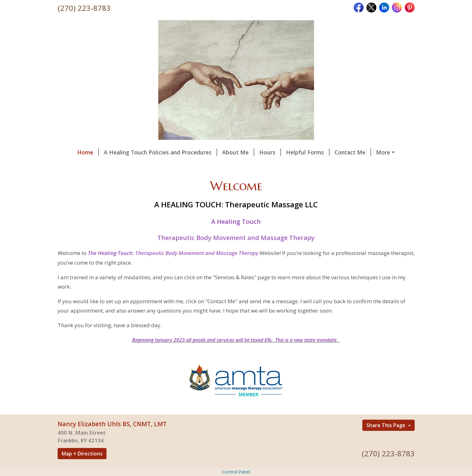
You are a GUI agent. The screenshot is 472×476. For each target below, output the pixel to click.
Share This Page (386, 425)
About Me (238, 152)
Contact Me (353, 152)
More (383, 152)
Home (88, 152)
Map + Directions (82, 454)
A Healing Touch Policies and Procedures (160, 152)
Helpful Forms (308, 152)
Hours (270, 152)
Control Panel (236, 472)
